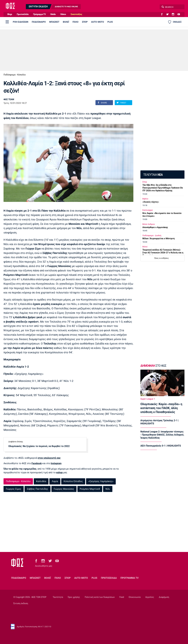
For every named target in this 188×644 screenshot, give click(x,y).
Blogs (10, 14)
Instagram (56, 463)
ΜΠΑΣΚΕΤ (54, 22)
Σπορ (145, 182)
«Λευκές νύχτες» (151, 202)
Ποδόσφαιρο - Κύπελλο (15, 75)
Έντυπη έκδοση (21, 603)
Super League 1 (148, 399)
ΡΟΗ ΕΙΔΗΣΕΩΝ (20, 22)
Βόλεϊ (145, 247)
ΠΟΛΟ (75, 22)
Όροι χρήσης (74, 597)
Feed (122, 597)
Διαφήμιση (164, 597)
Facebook (37, 463)
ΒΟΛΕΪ (66, 22)
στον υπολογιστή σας (49, 458)
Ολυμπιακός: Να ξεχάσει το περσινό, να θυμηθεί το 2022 (39, 446)
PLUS (110, 22)
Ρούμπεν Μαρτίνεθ (90, 489)
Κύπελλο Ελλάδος (73, 481)
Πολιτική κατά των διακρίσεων (100, 597)
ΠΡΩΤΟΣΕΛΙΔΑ (109, 578)
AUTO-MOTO (98, 22)
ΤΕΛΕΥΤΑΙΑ (153, 175)
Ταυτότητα (58, 597)
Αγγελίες (150, 597)
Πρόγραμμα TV (40, 14)
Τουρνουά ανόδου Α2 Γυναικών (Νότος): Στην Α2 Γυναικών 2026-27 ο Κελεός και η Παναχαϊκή (163, 253)
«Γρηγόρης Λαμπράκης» (101, 481)
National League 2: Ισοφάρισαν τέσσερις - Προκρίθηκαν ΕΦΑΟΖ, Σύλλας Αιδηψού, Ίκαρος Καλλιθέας (162, 435)
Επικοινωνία (135, 597)
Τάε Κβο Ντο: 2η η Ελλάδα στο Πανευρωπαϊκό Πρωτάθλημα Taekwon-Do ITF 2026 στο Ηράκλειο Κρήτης (163, 188)
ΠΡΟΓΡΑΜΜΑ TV (129, 578)
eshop (59, 472)
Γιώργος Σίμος (14, 489)
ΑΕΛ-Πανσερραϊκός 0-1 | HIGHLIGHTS (161, 446)
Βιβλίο (145, 199)
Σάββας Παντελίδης (38, 489)
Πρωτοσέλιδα (23, 14)
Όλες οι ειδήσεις (162, 258)
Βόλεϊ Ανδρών (149, 224)
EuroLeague (148, 210)
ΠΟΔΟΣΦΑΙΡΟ (39, 22)
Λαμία (55, 481)
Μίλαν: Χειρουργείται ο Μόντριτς (159, 239)
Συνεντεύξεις (76, 14)
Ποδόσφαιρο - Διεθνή (152, 235)
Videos (63, 14)
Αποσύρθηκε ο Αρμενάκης (155, 227)
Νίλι (108, 489)
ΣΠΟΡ (85, 22)
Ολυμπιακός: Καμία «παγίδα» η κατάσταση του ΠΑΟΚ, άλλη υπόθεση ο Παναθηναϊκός (161, 408)
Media (53, 14)
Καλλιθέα (41, 481)
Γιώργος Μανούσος (64, 489)
